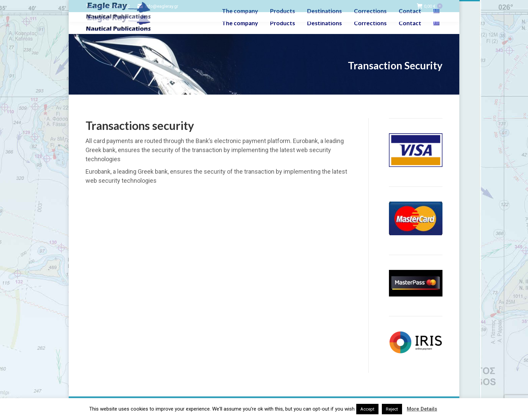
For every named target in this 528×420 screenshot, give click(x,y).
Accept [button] (367, 409)
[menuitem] (437, 23)
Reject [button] (392, 409)
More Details (422, 409)
